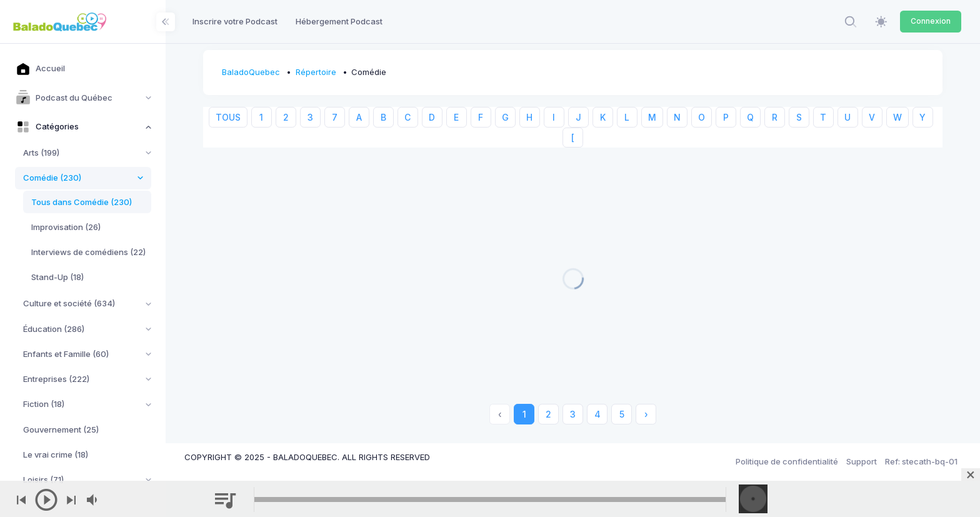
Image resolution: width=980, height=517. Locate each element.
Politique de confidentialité (787, 461)
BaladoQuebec (251, 72)
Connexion (931, 21)
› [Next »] (646, 414)
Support (862, 461)
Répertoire (316, 72)
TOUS (228, 117)
